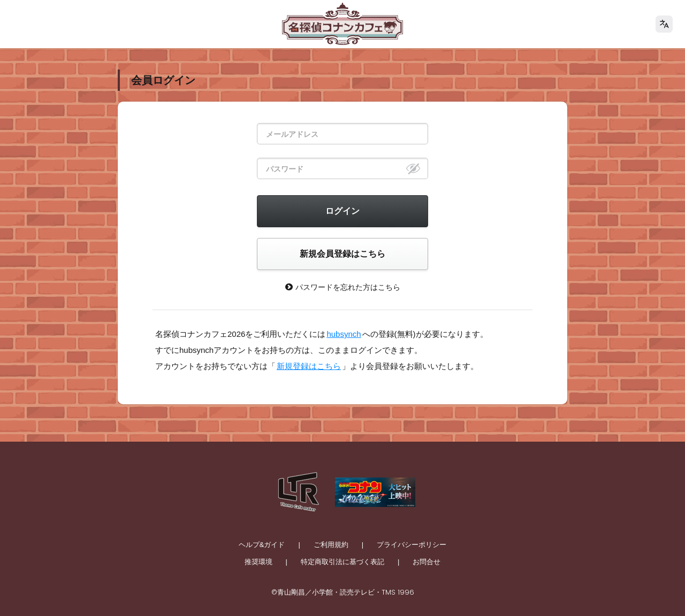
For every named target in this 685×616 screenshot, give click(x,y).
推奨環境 (258, 562)
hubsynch (344, 334)
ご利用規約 (331, 545)
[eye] (413, 168)
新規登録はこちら (309, 366)
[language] (664, 24)
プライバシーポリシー (412, 545)
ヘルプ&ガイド (262, 545)
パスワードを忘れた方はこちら (343, 287)
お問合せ (427, 562)
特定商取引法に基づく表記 (342, 562)
